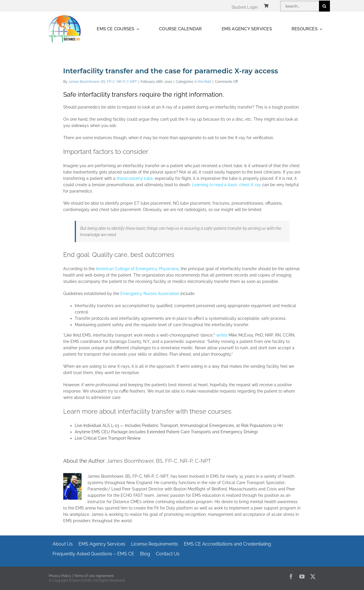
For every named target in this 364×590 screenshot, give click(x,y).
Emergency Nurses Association (150, 294)
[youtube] (302, 576)
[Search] (324, 6)
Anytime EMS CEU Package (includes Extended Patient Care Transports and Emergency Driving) (166, 432)
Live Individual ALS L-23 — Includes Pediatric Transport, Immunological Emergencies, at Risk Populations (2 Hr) (179, 425)
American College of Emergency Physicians (137, 269)
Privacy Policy (60, 576)
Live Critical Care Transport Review (108, 438)
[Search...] (299, 6)
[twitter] (313, 576)
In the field (203, 82)
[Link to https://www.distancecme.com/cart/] (266, 6)
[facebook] (291, 576)
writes (222, 335)
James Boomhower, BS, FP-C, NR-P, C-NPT (103, 82)
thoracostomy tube (135, 178)
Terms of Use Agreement (94, 576)
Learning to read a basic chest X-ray (226, 185)
